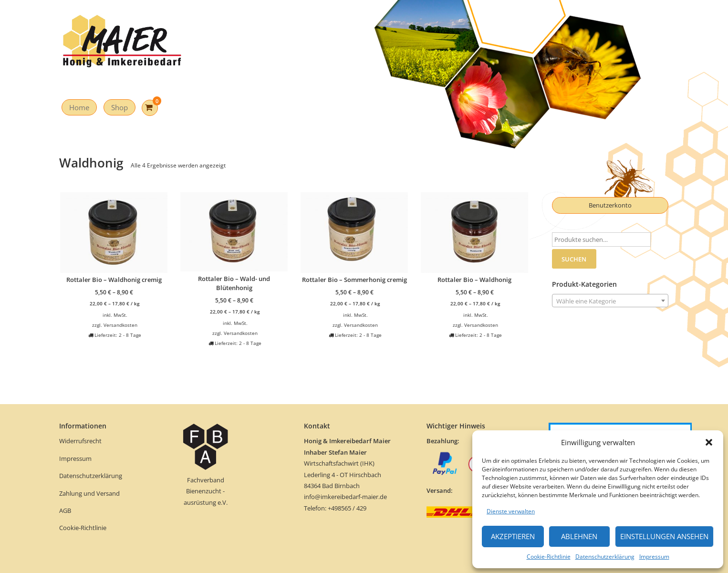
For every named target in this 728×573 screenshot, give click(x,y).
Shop (120, 107)
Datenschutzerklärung (605, 557)
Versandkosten (120, 325)
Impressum (654, 557)
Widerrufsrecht (81, 441)
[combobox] (610, 301)
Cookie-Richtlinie (549, 557)
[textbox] (610, 301)
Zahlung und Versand (89, 493)
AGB (65, 510)
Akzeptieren (513, 536)
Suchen (574, 259)
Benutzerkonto (610, 205)
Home (79, 107)
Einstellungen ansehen (664, 536)
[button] (709, 442)
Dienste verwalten (511, 511)
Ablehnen (579, 536)
